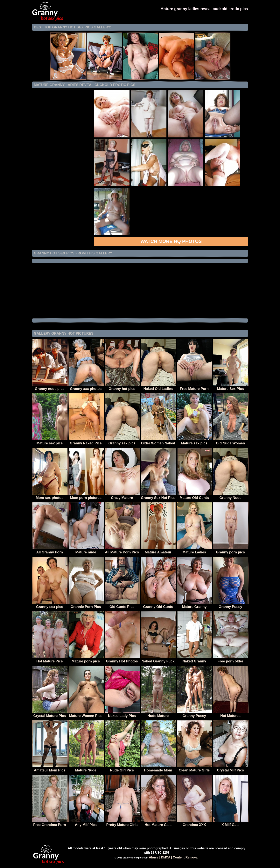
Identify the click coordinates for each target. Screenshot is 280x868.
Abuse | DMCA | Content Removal (174, 857)
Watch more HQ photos (171, 241)
